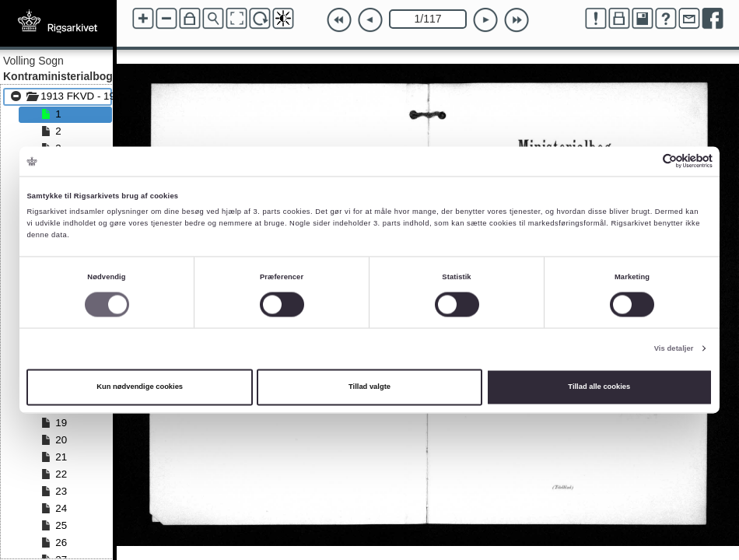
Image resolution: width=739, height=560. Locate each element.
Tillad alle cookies (599, 387)
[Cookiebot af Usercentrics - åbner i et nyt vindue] (644, 161)
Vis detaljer (674, 348)
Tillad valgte (369, 387)
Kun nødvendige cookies (140, 387)
